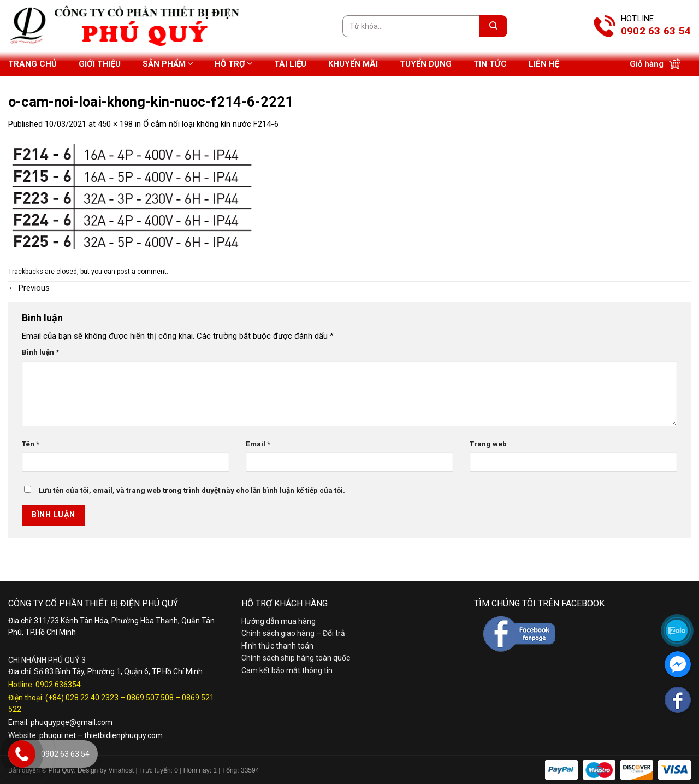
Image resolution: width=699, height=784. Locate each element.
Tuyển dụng (426, 64)
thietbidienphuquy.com (123, 735)
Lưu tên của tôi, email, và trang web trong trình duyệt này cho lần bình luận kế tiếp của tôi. (192, 490)
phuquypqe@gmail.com (72, 722)
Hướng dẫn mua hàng (279, 621)
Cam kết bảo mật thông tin (287, 670)
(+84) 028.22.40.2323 (82, 698)
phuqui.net (58, 735)
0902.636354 (58, 685)
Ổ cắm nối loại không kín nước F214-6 (211, 124)
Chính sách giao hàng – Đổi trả (293, 633)
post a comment (142, 272)
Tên (31, 444)
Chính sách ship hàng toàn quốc (296, 658)
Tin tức (490, 64)
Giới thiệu (100, 64)
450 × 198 (115, 124)
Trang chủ (32, 64)
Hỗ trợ (233, 64)
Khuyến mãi (353, 64)
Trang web (488, 444)
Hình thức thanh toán (277, 646)
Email (258, 444)
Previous (29, 288)
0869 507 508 (150, 698)
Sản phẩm (168, 64)
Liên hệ (544, 64)
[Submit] (493, 26)
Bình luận (40, 352)
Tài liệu (290, 64)
